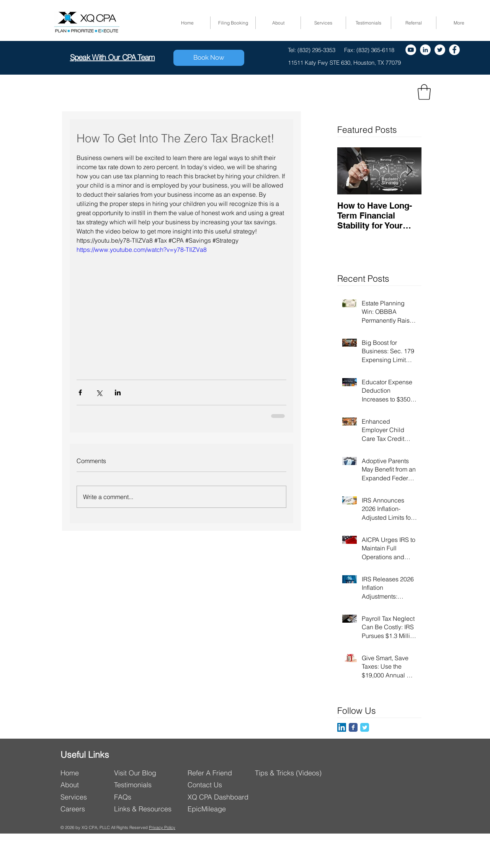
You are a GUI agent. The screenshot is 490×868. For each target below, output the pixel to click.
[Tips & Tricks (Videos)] (289, 773)
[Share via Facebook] (80, 392)
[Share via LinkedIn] (118, 392)
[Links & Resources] (146, 809)
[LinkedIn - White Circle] (425, 50)
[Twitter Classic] (365, 727)
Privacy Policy (162, 827)
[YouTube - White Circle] (411, 50)
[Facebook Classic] (353, 727)
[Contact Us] (222, 785)
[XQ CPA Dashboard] (222, 797)
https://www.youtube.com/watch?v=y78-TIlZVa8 (142, 250)
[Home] (85, 773)
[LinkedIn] (342, 727)
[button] (424, 92)
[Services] (85, 797)
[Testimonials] (136, 785)
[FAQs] (143, 797)
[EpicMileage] (222, 809)
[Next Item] (409, 171)
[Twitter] (440, 50)
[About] (85, 785)
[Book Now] (209, 58)
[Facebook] (454, 50)
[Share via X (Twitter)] (99, 392)
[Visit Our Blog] (148, 773)
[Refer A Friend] (221, 773)
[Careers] (85, 809)
